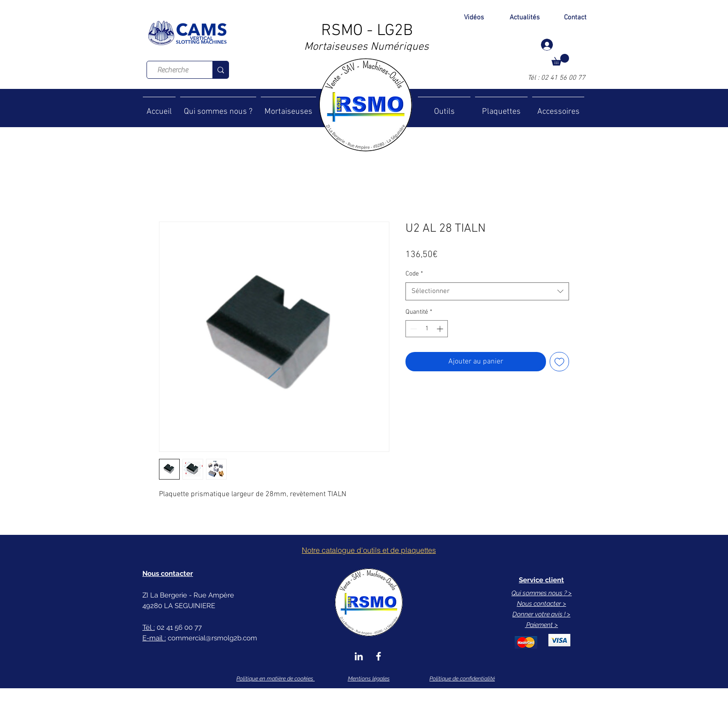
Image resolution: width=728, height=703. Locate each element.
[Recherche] (173, 70)
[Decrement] (413, 329)
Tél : (534, 78)
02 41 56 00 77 (563, 78)
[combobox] (487, 291)
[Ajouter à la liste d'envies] (559, 362)
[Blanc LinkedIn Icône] (359, 656)
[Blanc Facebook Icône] (379, 656)
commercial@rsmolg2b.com (212, 638)
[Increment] (441, 329)
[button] (560, 60)
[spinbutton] (427, 329)
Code (414, 274)
